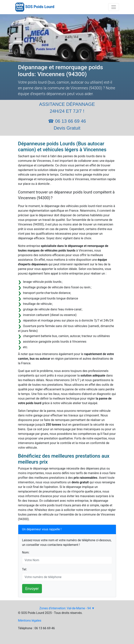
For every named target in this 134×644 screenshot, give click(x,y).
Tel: (25, 569)
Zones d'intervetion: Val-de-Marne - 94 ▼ (67, 608)
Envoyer (32, 589)
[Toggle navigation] (114, 7)
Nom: (26, 552)
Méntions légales (30, 621)
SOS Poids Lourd (40, 7)
